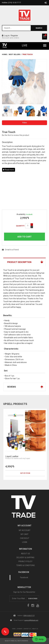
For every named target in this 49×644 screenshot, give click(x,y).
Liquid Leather (12, 456)
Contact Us (27, 629)
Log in (6, 36)
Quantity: (20, 226)
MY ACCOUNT (25, 530)
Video (25, 123)
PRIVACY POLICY (25, 561)
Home (4, 54)
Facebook (24, 577)
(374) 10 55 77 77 (29, 616)
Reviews (12, 387)
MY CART (25, 534)
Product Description (19, 262)
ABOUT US (25, 554)
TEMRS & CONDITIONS (25, 565)
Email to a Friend (10, 250)
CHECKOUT (25, 538)
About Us (35, 629)
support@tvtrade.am (31, 620)
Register (15, 36)
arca (17, 635)
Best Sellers (15, 54)
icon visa (25, 635)
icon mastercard (33, 635)
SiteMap (20, 629)
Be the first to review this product (16, 135)
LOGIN (25, 542)
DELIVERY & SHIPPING (25, 558)
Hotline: (11, 3)
